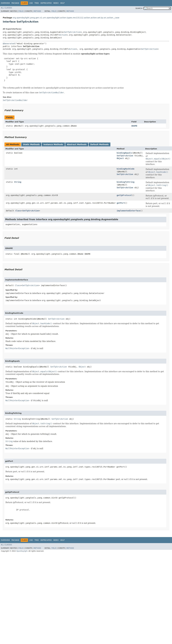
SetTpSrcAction (72, 32)
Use (31, 3)
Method (37, 11)
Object (120, 158)
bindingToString (125, 182)
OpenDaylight (22, 551)
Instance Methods (53, 144)
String (18, 182)
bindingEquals (124, 153)
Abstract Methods (77, 144)
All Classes (6, 8)
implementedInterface (129, 211)
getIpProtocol (124, 195)
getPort (121, 203)
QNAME (134, 126)
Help (62, 3)
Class (18, 211)
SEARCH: (139, 8)
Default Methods (100, 144)
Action (63, 35)
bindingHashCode (125, 169)
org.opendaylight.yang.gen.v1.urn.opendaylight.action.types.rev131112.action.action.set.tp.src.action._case (66, 18)
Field (21, 11)
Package (15, 3)
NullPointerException (17, 348)
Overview (5, 3)
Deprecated (46, 3)
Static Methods (31, 144)
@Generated (9, 44)
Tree (37, 3)
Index (56, 3)
